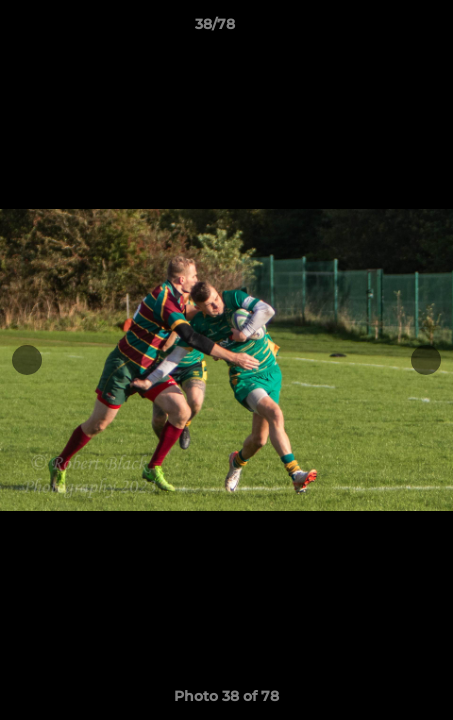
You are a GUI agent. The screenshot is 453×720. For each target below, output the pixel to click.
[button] (381, 29)
